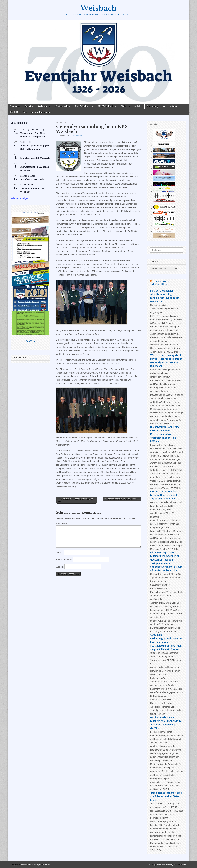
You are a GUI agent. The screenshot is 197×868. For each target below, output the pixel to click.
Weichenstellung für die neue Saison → (122, 499)
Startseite (15, 106)
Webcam (42, 106)
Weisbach (99, 8)
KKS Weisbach (83, 106)
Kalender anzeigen (20, 198)
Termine (29, 106)
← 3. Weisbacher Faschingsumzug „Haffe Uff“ (76, 500)
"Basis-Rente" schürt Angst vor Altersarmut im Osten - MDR (166, 796)
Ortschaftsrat (170, 106)
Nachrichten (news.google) (160, 283)
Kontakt (14, 112)
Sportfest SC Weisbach (32, 179)
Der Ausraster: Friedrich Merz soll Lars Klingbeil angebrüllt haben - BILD (164, 495)
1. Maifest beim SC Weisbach (35, 158)
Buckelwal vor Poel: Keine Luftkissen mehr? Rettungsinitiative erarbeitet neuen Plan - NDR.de (165, 434)
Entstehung (153, 106)
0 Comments (77, 136)
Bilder (124, 106)
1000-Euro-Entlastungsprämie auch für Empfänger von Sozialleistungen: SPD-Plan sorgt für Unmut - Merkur (166, 642)
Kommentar (62, 524)
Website (60, 567)
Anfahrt (138, 106)
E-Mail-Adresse (64, 560)
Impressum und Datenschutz (37, 112)
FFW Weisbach (105, 106)
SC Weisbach (61, 106)
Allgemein (61, 122)
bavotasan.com (180, 865)
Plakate (30, 341)
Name (60, 552)
